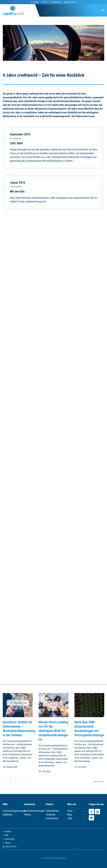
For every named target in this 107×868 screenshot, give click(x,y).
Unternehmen (52, 811)
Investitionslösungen (34, 811)
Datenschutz (57, 2)
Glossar (8, 843)
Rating (27, 815)
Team (70, 811)
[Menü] (103, 10)
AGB (45, 2)
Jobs (70, 818)
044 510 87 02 (72, 2)
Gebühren (8, 815)
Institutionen (52, 818)
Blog (70, 815)
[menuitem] (35, 2)
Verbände (51, 815)
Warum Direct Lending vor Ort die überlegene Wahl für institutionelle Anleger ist (53, 731)
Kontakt (36, 2)
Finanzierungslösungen (14, 811)
